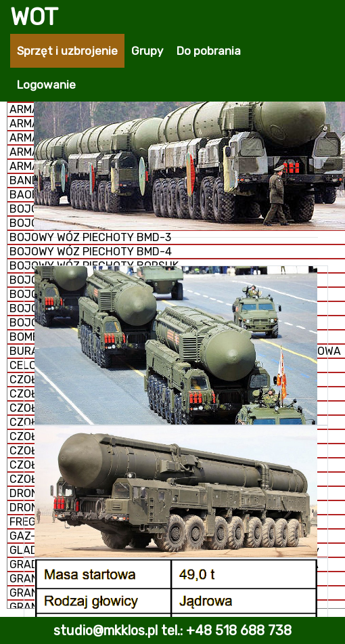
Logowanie (46, 85)
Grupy (147, 51)
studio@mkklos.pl (106, 630)
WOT (34, 17)
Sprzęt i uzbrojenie (67, 51)
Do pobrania (209, 51)
